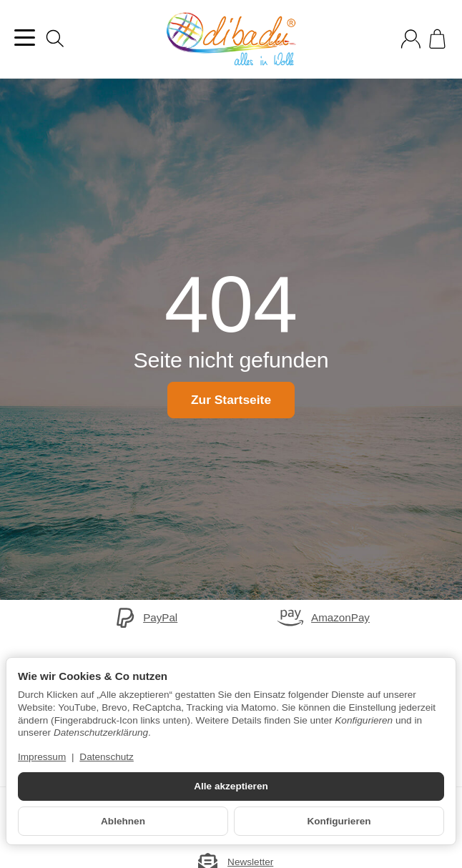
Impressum (42, 757)
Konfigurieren (339, 821)
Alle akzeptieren (231, 786)
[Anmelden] (411, 39)
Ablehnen (123, 821)
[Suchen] (55, 39)
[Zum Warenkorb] (437, 39)
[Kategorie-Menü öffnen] (25, 38)
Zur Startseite (231, 400)
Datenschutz (107, 757)
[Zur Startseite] (231, 39)
